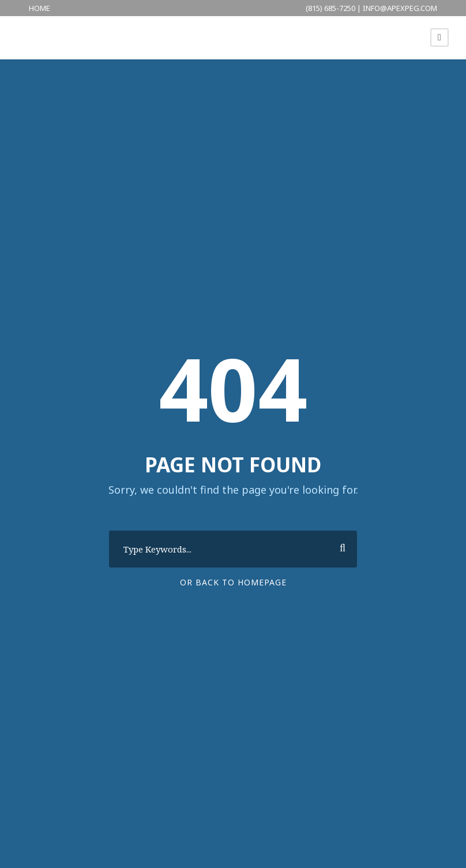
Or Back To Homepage (233, 582)
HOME (40, 8)
